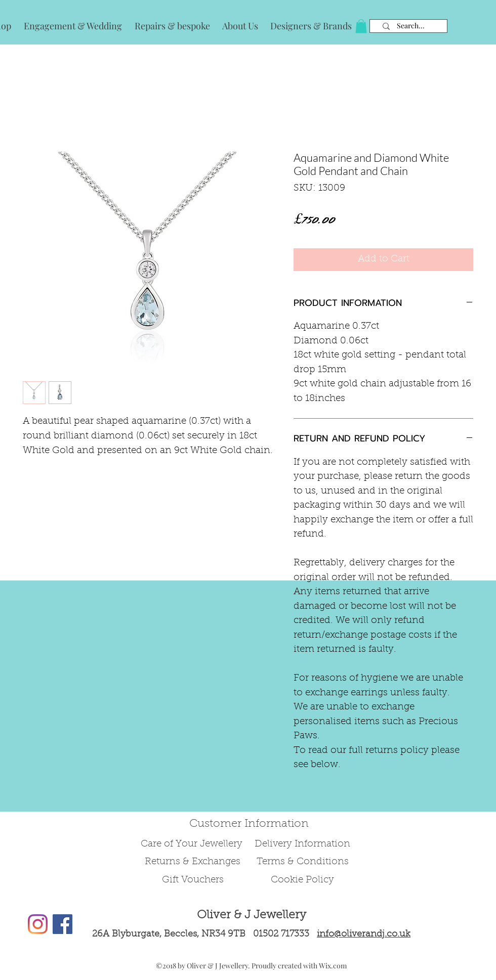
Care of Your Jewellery (193, 844)
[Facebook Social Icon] (63, 924)
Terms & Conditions (303, 862)
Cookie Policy (302, 880)
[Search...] (411, 26)
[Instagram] (38, 924)
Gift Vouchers (193, 880)
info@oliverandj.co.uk (364, 934)
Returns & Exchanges (193, 862)
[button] (361, 26)
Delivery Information (302, 844)
